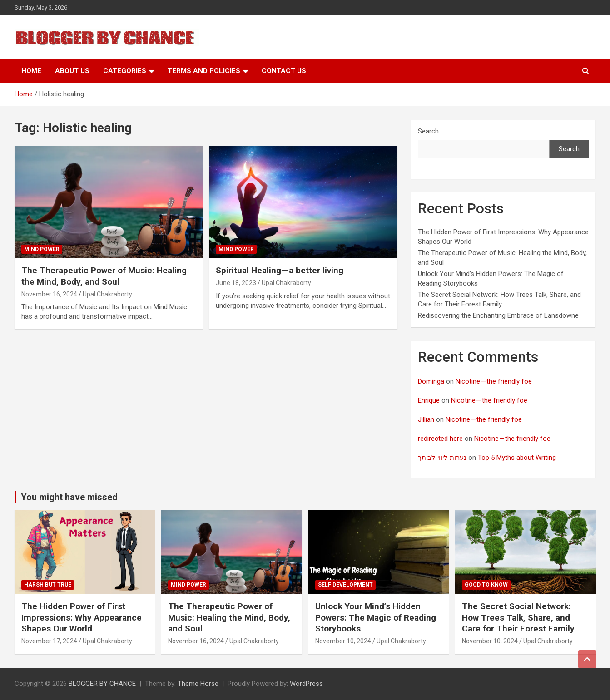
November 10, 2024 (343, 641)
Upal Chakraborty (107, 294)
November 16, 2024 (49, 294)
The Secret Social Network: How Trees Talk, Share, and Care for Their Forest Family (518, 617)
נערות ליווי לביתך (442, 458)
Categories (125, 71)
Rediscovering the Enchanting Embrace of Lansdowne (498, 315)
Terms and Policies (204, 71)
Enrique (429, 400)
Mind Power (42, 249)
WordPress (306, 684)
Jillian (426, 419)
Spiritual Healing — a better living (280, 270)
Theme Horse (198, 684)
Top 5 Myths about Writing (517, 458)
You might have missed (69, 497)
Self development (345, 585)
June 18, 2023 (236, 283)
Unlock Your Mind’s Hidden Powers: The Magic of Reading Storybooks (376, 617)
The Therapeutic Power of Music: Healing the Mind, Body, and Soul (104, 276)
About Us (72, 71)
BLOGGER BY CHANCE (102, 684)
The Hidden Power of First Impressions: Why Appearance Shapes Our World (82, 617)
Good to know (486, 585)
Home (31, 71)
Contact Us (284, 71)
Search (428, 131)
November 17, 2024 (49, 641)
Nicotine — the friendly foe (494, 381)
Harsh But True (48, 585)
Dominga (431, 381)
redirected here (440, 439)
